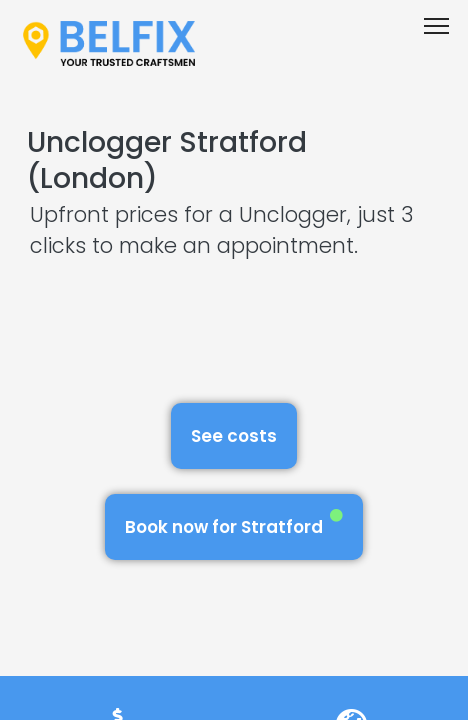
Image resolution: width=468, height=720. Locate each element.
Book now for (234, 523)
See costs (234, 436)
